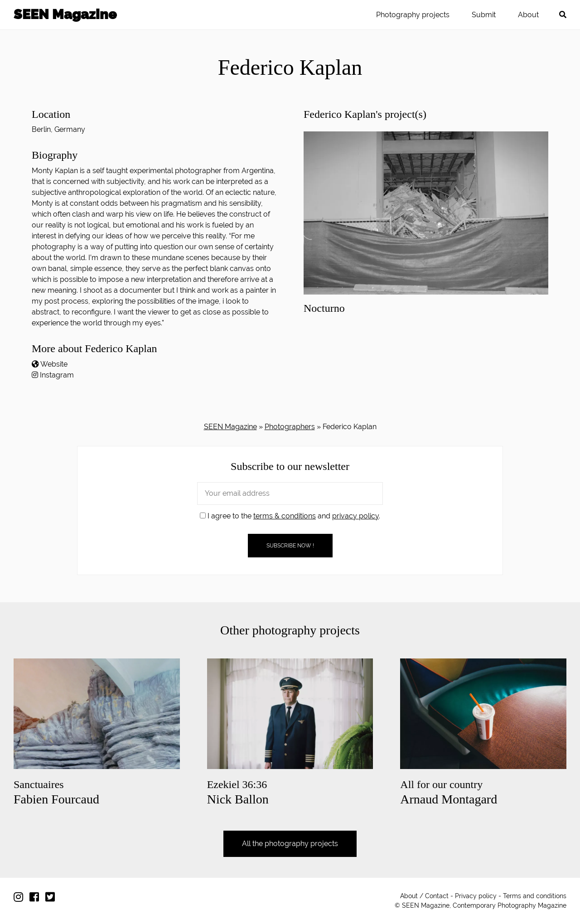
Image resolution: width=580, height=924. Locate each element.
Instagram (57, 375)
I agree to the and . (290, 516)
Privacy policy (476, 896)
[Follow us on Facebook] (36, 899)
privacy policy (355, 516)
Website (54, 364)
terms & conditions (285, 516)
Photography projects (413, 15)
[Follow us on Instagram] (21, 899)
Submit (484, 15)
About (528, 15)
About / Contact (424, 896)
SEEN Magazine (65, 14)
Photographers (290, 427)
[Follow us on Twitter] (52, 899)
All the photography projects (290, 844)
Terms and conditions (535, 896)
